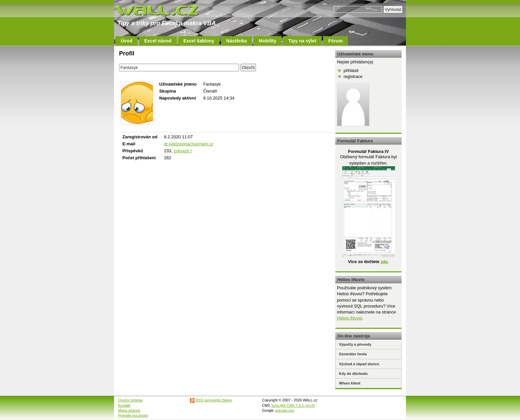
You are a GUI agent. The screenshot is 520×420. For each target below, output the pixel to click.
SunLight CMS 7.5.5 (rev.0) (293, 405)
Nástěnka (236, 41)
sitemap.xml (285, 410)
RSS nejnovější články (211, 400)
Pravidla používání (133, 415)
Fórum (336, 41)
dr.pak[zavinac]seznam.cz (189, 144)
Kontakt (124, 405)
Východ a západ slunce (359, 364)
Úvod (127, 41)
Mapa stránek (129, 410)
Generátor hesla (353, 354)
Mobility (267, 41)
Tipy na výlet (302, 41)
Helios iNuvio (350, 318)
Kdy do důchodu (353, 374)
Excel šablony (199, 41)
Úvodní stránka (130, 400)
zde (384, 262)
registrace (353, 76)
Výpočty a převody (355, 344)
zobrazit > (183, 151)
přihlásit (351, 70)
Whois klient (350, 383)
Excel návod (158, 41)
